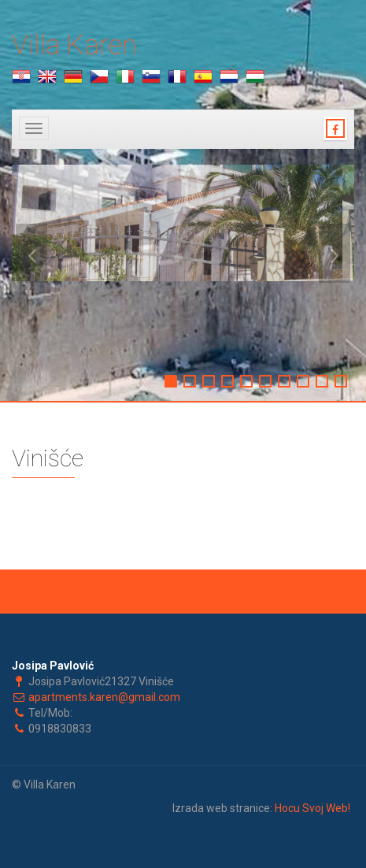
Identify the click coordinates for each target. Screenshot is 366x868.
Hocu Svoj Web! (312, 808)
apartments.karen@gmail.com (104, 697)
